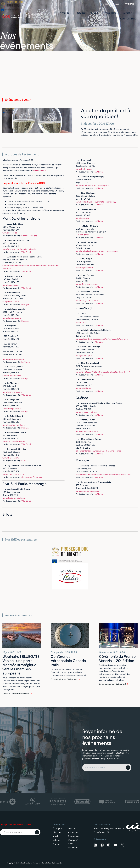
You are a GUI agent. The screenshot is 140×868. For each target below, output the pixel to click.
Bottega (25, 321)
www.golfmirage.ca (84, 355)
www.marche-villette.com (14, 441)
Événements (74, 836)
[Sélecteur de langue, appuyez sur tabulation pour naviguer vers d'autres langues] (131, 4)
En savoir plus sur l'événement (16, 693)
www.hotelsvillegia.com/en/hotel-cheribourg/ (96, 202)
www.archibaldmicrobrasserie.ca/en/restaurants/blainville (102, 339)
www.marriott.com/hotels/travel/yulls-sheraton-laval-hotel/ (103, 372)
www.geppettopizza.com (13, 359)
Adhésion (73, 832)
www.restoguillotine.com (87, 300)
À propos (57, 828)
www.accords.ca (10, 233)
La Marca (25, 362)
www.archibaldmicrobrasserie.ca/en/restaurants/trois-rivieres (104, 475)
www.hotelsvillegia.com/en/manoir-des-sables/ (97, 251)
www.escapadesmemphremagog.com (92, 185)
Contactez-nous (112, 4)
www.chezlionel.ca (84, 169)
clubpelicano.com (11, 301)
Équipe (56, 844)
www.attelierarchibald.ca (14, 498)
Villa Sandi (26, 252)
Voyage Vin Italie (74, 842)
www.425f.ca (81, 323)
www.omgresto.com (84, 268)
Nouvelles (73, 847)
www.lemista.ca (82, 218)
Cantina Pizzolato (29, 236)
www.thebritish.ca (84, 388)
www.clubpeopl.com (12, 318)
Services (72, 828)
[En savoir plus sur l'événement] (31, 694)
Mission (56, 836)
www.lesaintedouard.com (14, 425)
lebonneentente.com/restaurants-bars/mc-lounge (98, 451)
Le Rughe (25, 304)
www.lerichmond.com (12, 392)
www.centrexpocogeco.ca (87, 491)
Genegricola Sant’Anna (32, 477)
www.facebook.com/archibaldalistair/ (19, 249)
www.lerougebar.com (12, 408)
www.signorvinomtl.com (13, 474)
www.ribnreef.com (11, 458)
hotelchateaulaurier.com (87, 431)
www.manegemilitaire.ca (86, 412)
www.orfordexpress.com (87, 284)
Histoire (57, 832)
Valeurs (56, 840)
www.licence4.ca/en (11, 285)
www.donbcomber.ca (12, 376)
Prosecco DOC (40, 171)
